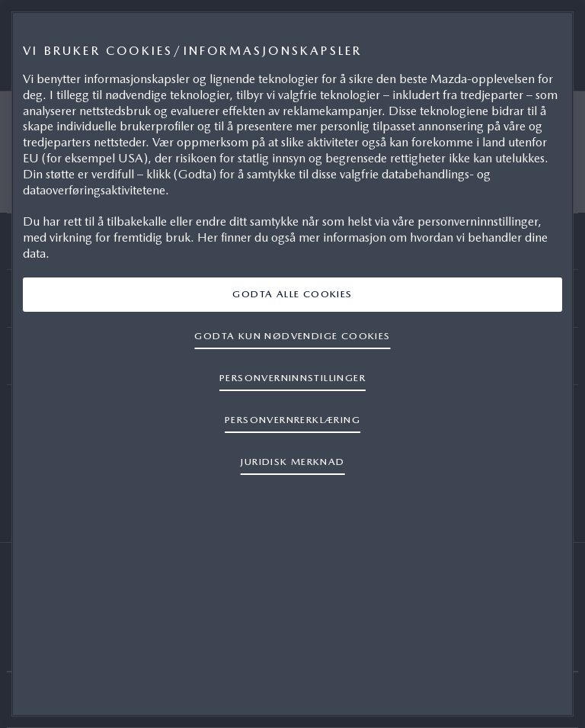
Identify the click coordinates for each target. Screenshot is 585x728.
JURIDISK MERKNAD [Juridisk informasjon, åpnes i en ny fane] (292, 462)
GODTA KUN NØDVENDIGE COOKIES (292, 336)
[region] (292, 364)
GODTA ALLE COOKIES (292, 294)
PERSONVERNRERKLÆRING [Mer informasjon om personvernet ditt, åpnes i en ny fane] (292, 420)
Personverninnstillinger (292, 378)
